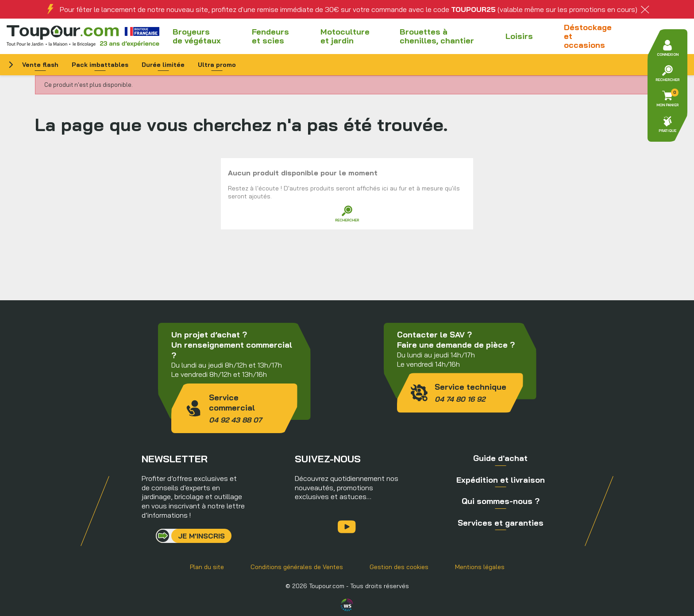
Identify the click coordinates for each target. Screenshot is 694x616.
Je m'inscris (201, 536)
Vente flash (40, 65)
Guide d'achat (500, 458)
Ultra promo (217, 65)
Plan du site (207, 567)
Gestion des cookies (399, 567)
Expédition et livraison (501, 480)
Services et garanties (501, 523)
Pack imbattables (100, 65)
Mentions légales (480, 567)
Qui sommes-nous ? (501, 501)
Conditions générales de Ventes (297, 567)
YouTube (347, 527)
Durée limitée (163, 65)
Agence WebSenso (347, 605)
